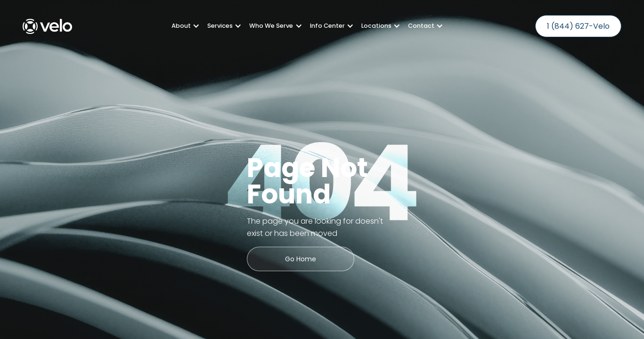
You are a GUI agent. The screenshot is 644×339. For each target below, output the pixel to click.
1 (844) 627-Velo (578, 26)
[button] (182, 26)
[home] (47, 26)
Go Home (301, 259)
